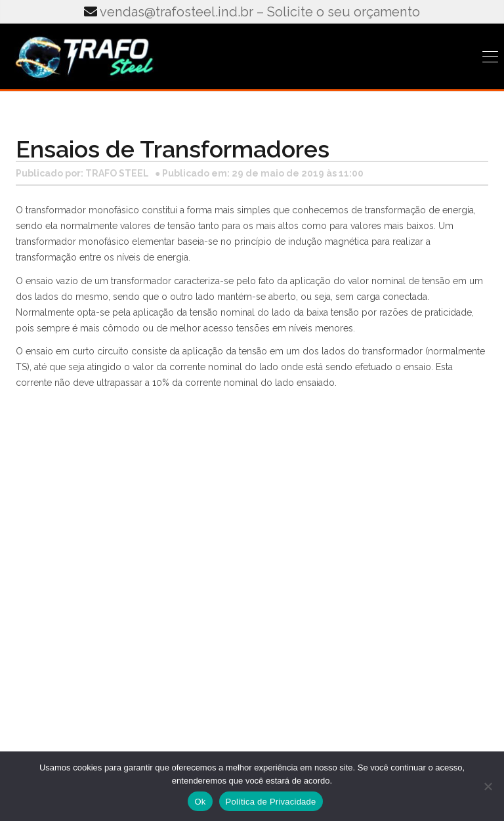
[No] (488, 786)
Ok (200, 802)
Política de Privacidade (271, 802)
